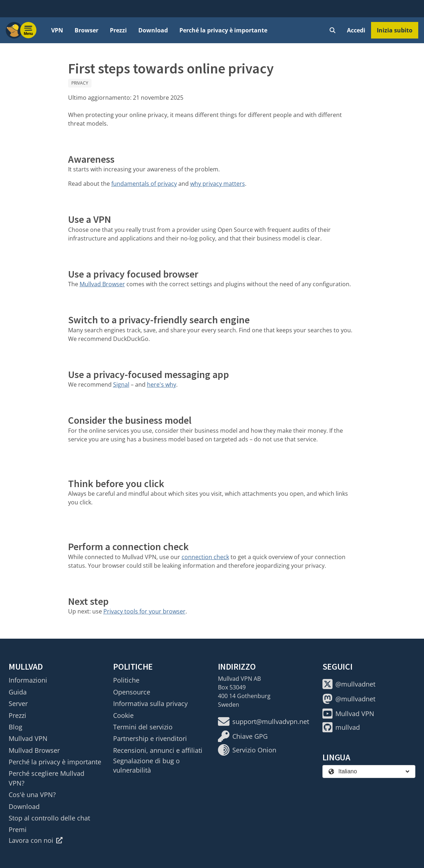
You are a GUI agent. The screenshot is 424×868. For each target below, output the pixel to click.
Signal (121, 384)
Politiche (126, 680)
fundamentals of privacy (144, 184)
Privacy (80, 83)
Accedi (356, 30)
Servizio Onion (247, 750)
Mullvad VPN (28, 738)
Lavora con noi (36, 840)
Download (153, 30)
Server (18, 703)
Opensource (132, 692)
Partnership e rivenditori (150, 738)
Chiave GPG (243, 736)
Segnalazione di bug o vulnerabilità (146, 765)
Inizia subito (395, 30)
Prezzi (118, 30)
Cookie (123, 715)
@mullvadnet (349, 684)
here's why (162, 384)
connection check (205, 557)
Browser (86, 30)
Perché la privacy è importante (223, 30)
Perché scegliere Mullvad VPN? (46, 778)
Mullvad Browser (102, 284)
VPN (57, 30)
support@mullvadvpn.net (264, 721)
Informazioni (28, 680)
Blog (15, 727)
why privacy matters (218, 184)
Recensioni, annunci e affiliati (158, 750)
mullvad (341, 727)
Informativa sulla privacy (150, 703)
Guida (18, 692)
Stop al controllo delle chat (49, 818)
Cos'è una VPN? (32, 795)
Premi (18, 829)
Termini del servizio (143, 727)
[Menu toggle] (28, 30)
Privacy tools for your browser (144, 611)
